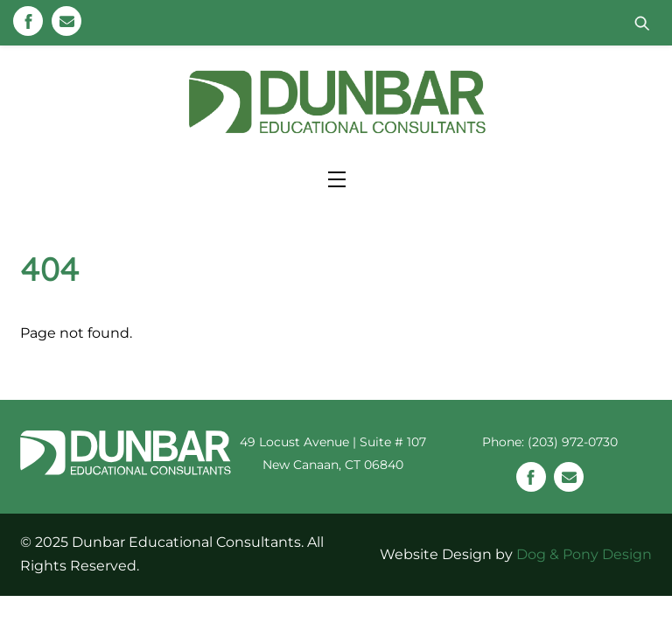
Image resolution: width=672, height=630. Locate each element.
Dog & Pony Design (584, 553)
